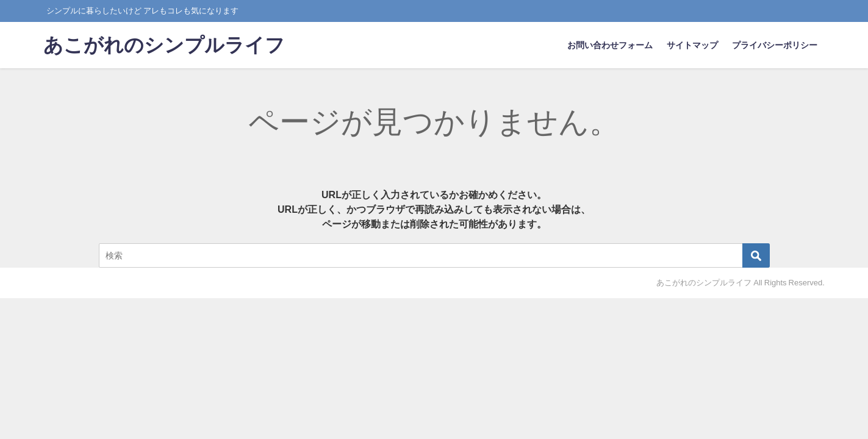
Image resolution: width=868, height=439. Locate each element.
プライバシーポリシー (775, 45)
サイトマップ (692, 45)
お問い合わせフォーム (610, 45)
